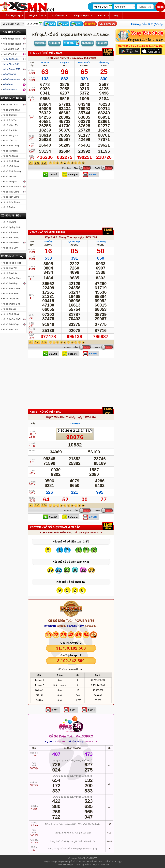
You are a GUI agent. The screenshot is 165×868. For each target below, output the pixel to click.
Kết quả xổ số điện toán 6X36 (71, 562)
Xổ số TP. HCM (10, 105)
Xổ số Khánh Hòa (11, 288)
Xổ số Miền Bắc (11, 49)
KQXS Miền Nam (55, 58)
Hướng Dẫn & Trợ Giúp (147, 24)
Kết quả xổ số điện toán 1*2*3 (71, 542)
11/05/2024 (91, 626)
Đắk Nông (101, 242)
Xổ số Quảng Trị (11, 299)
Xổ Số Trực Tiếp (12, 16)
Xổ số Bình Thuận (11, 161)
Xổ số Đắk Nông (11, 324)
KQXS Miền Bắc (56, 417)
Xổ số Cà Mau (10, 115)
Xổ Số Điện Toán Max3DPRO (71, 736)
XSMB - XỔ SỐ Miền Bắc (46, 412)
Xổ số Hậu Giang (11, 192)
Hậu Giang (104, 62)
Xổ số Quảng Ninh (12, 227)
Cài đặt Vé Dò (107, 24)
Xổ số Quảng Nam (12, 278)
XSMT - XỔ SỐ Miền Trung (48, 232)
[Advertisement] (71, 205)
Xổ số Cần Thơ (10, 141)
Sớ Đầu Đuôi (58, 16)
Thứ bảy (71, 58)
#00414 (61, 742)
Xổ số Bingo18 (10, 90)
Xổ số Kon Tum (10, 329)
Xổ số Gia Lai (9, 309)
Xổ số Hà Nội (9, 222)
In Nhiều (90, 24)
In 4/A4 (55, 710)
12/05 (87, 43)
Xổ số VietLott (10, 54)
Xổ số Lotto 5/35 (11, 59)
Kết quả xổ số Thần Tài (71, 582)
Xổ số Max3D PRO (12, 79)
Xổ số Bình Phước (12, 187)
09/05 (40, 43)
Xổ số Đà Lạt (9, 207)
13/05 (102, 43)
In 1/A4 (91, 710)
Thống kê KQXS (81, 16)
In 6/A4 (73, 710)
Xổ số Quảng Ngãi (12, 319)
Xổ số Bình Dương (12, 171)
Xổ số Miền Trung (12, 44)
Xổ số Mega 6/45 (11, 64)
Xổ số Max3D (9, 74)
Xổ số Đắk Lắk (10, 273)
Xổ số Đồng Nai (10, 135)
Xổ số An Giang (10, 156)
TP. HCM (45, 62)
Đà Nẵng (48, 242)
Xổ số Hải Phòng (11, 238)
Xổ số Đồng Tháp (11, 110)
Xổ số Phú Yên (10, 268)
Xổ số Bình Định (11, 294)
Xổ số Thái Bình (11, 248)
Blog (116, 16)
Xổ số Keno (8, 85)
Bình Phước (84, 62)
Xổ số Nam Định (11, 243)
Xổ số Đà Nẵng (10, 283)
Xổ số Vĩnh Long (11, 166)
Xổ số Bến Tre (10, 120)
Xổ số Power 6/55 (11, 69)
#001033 (61, 626)
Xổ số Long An (10, 182)
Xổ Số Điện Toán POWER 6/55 (71, 621)
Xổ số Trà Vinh (10, 176)
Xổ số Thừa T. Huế (12, 263)
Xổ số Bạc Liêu (10, 130)
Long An (65, 62)
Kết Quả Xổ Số (36, 16)
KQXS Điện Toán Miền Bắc (55, 532)
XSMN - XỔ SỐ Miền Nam (46, 53)
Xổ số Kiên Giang (11, 202)
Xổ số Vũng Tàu (11, 125)
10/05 (54, 43)
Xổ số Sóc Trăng (11, 146)
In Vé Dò (101, 16)
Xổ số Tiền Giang (11, 197)
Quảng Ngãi (74, 242)
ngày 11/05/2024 (87, 58)
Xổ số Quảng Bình (12, 304)
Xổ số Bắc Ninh (10, 232)
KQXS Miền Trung (55, 237)
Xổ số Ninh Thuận (11, 314)
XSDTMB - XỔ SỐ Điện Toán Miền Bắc (55, 527)
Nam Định (75, 423)
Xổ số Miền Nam (11, 39)
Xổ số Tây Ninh (10, 151)
